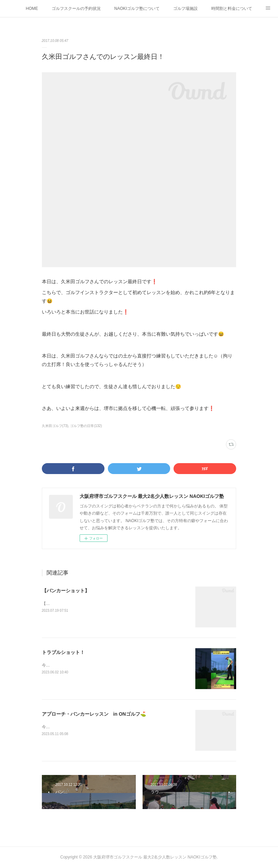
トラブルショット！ (63, 652)
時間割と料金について (232, 9)
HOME (32, 9)
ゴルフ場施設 (185, 9)
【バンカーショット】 (66, 591)
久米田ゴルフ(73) (55, 426)
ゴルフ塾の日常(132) (86, 426)
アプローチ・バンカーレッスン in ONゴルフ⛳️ (94, 714)
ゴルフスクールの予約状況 (76, 9)
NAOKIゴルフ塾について (137, 9)
